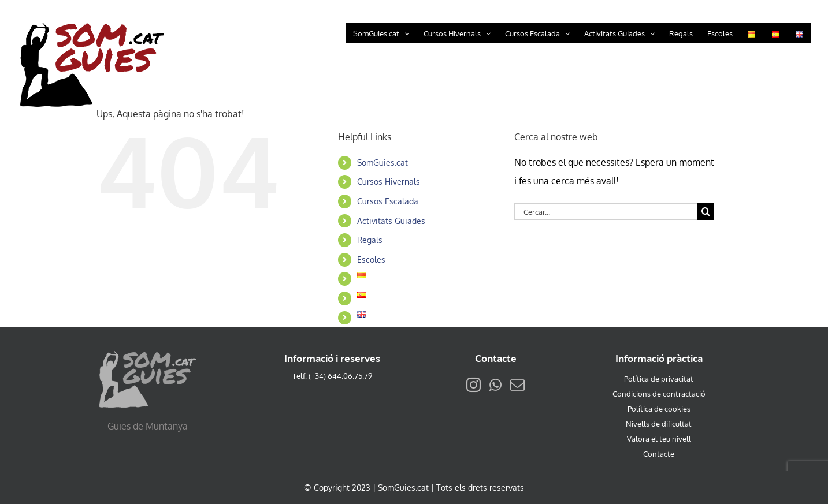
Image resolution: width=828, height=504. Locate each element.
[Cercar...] (606, 212)
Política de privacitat (659, 379)
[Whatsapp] (495, 385)
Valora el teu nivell (659, 439)
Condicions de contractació (659, 394)
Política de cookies (659, 409)
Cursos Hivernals (389, 182)
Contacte (659, 454)
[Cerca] (706, 212)
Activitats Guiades (391, 221)
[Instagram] (474, 385)
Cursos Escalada (388, 201)
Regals (370, 240)
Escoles (371, 260)
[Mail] (517, 385)
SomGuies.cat (383, 163)
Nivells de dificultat (659, 424)
